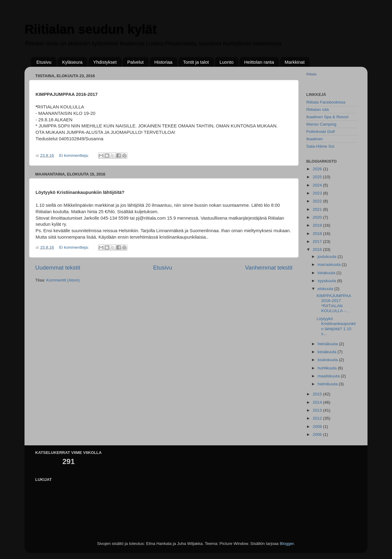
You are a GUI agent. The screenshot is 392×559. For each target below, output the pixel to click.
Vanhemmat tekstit (269, 268)
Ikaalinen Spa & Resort (327, 117)
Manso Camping (321, 124)
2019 (318, 225)
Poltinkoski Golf (320, 132)
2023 (318, 193)
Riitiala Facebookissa (326, 102)
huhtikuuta (328, 368)
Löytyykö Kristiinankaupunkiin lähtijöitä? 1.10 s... (336, 326)
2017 (318, 242)
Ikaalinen (315, 139)
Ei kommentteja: (75, 155)
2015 (318, 394)
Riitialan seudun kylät (91, 29)
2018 (318, 234)
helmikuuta (328, 384)
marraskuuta (330, 264)
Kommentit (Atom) (63, 280)
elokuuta (326, 289)
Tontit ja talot (196, 62)
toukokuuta (328, 360)
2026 (318, 169)
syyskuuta (327, 281)
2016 (318, 249)
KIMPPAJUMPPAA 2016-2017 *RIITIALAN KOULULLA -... (334, 303)
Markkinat (295, 62)
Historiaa (163, 62)
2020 (318, 217)
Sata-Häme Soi (320, 146)
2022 (318, 201)
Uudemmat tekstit (58, 268)
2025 (318, 177)
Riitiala (311, 74)
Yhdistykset (105, 62)
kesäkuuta (328, 352)
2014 (318, 402)
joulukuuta (328, 257)
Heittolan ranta (259, 62)
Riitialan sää (318, 110)
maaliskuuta (329, 376)
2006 (318, 434)
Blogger (287, 544)
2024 (318, 185)
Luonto (227, 62)
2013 (318, 410)
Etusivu (44, 62)
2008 (318, 427)
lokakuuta (327, 273)
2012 (318, 418)
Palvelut (136, 62)
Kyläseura (72, 62)
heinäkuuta (328, 344)
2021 (318, 209)
